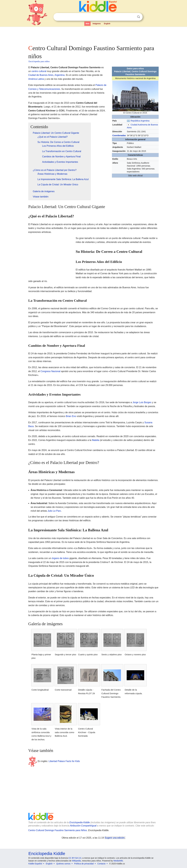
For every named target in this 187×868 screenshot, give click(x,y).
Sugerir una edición (115, 838)
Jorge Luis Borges (142, 402)
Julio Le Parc (54, 511)
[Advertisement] (93, 35)
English (107, 24)
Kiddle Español (35, 864)
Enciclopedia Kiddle (80, 822)
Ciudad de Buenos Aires (41, 75)
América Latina (36, 79)
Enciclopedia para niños (39, 61)
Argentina (60, 75)
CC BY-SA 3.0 (75, 858)
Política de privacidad (84, 864)
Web (87, 24)
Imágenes (97, 24)
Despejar (133, 17)
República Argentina (140, 121)
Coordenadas (119, 135)
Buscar (138, 17)
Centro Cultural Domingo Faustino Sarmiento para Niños (58, 830)
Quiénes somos (63, 864)
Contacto (101, 864)
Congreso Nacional (50, 371)
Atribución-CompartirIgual (83, 826)
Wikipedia (76, 861)
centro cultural (39, 71)
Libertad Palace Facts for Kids (64, 761)
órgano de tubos (60, 558)
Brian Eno (71, 416)
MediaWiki (118, 861)
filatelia (96, 440)
